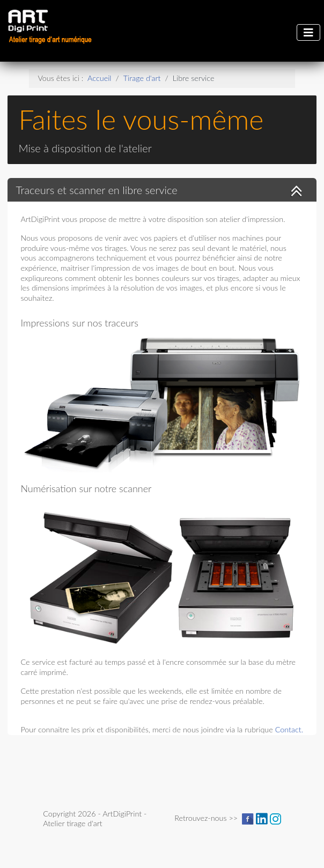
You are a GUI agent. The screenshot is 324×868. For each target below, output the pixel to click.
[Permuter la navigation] (308, 32)
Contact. (289, 729)
